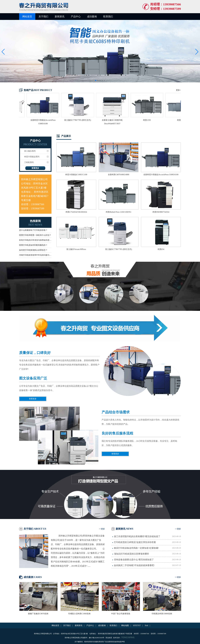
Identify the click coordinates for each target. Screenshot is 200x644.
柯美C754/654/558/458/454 (76, 212)
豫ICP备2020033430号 (97, 638)
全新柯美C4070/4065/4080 (119, 175)
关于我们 (43, 17)
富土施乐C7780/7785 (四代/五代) (119, 249)
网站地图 (125, 625)
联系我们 (108, 17)
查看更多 (35, 168)
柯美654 (161, 249)
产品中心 (76, 17)
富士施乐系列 (30, 151)
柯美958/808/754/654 (161, 212)
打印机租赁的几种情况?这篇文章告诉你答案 (147, 542)
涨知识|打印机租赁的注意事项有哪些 (147, 554)
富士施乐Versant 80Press (76, 249)
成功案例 (92, 17)
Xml (146, 625)
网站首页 (27, 17)
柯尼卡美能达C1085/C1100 (76, 175)
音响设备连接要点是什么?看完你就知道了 (147, 560)
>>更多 (102, 529)
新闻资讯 (60, 17)
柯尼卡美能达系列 (32, 157)
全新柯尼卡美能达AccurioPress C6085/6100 (161, 175)
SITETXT (137, 625)
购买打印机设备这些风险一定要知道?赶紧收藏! (147, 548)
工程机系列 (29, 162)
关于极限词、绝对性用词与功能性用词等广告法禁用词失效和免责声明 (100, 642)
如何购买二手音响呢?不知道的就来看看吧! (147, 565)
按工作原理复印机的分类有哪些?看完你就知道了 (147, 536)
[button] (197, 52)
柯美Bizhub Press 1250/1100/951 (119, 212)
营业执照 (109, 638)
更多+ (178, 90)
